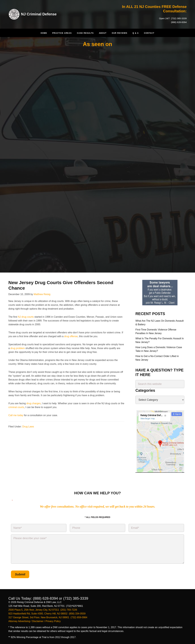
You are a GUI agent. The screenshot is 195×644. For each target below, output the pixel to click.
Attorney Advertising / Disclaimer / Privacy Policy (35, 621)
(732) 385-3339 (178, 18)
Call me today (16, 415)
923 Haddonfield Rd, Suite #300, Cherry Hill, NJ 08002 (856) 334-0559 (47, 614)
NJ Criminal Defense (39, 14)
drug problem (18, 348)
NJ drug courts (26, 317)
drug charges (33, 403)
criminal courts (16, 407)
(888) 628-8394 (179, 22)
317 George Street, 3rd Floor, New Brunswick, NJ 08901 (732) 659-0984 (48, 617)
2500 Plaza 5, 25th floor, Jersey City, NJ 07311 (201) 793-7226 (43, 610)
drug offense (71, 336)
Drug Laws (28, 427)
